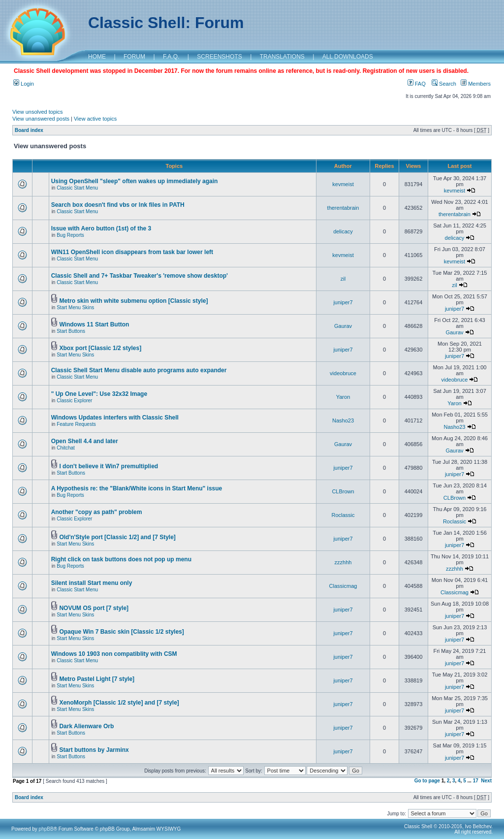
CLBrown (343, 491)
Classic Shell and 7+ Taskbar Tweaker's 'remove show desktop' (140, 276)
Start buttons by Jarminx (94, 750)
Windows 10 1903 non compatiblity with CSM (114, 654)
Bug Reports (70, 235)
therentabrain (343, 208)
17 (476, 781)
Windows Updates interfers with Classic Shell (115, 418)
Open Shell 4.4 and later (85, 441)
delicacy (343, 231)
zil (343, 279)
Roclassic (343, 515)
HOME (97, 57)
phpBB (46, 829)
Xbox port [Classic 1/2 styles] (100, 348)
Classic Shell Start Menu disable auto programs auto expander (139, 370)
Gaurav (343, 326)
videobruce (343, 373)
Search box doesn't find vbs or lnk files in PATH (118, 205)
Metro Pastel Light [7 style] (97, 679)
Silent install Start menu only (92, 583)
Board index (29, 130)
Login (24, 84)
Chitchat (66, 448)
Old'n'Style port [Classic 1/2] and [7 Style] (117, 537)
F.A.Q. (171, 57)
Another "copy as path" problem (97, 512)
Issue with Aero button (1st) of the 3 (101, 228)
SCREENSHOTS (219, 57)
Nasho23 (343, 420)
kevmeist (343, 184)
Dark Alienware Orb (86, 726)
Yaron (343, 397)
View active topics (95, 119)
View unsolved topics (38, 112)
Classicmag (343, 586)
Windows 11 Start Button (94, 324)
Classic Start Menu (77, 188)
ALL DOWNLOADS (348, 57)
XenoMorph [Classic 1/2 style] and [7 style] (119, 703)
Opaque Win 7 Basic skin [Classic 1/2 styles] (121, 632)
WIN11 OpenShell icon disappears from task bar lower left (132, 252)
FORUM (134, 57)
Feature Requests (76, 424)
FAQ (417, 84)
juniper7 (343, 302)
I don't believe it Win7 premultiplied (109, 466)
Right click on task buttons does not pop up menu (121, 559)
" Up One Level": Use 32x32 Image (99, 394)
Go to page (427, 781)
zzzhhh (343, 562)
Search (444, 84)
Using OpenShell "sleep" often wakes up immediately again (135, 181)
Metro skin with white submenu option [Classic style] (133, 301)
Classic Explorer (74, 401)
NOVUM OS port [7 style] (94, 608)
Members (476, 84)
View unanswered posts (41, 119)
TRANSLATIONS (282, 57)
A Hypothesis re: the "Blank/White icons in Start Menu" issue (137, 488)
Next (486, 781)
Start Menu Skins (75, 307)
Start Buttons (71, 331)
